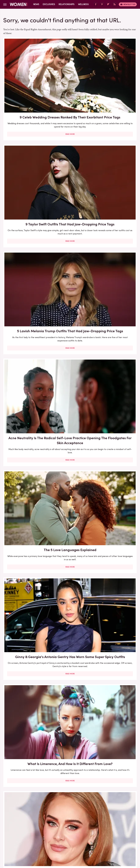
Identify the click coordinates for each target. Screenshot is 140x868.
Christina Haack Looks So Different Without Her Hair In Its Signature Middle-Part (115, 232)
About (55, 824)
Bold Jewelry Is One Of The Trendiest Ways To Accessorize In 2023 (24, 384)
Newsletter (128, 4)
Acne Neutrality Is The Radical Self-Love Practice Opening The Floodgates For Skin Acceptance (24, 154)
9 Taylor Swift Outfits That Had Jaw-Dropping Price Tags (70, 71)
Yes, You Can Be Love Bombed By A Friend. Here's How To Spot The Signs (116, 540)
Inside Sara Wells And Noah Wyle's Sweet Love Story (115, 459)
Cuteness (47, 842)
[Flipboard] (108, 4)
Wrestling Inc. (70, 845)
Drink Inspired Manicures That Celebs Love (70, 308)
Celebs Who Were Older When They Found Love (70, 537)
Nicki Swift (112, 842)
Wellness (83, 4)
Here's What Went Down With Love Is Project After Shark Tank (24, 311)
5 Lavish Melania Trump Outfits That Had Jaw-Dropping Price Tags (115, 73)
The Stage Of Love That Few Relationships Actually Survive (24, 613)
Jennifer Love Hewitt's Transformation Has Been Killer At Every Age (24, 461)
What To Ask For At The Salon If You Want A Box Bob (116, 384)
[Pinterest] (102, 4)
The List (124, 842)
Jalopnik (26, 842)
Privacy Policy (81, 824)
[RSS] (115, 4)
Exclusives (49, 4)
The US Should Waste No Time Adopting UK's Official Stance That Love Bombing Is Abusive (70, 688)
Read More (24, 108)
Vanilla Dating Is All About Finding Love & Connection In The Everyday (70, 769)
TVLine (36, 842)
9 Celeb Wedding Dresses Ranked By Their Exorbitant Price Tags (24, 73)
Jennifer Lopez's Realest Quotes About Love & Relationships (116, 308)
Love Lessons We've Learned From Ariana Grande (24, 766)
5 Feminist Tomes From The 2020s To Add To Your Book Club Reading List (115, 685)
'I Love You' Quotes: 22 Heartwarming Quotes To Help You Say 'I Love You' (24, 685)
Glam (57, 842)
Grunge (67, 842)
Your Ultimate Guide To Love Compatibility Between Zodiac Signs (70, 459)
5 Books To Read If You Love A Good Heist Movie (115, 766)
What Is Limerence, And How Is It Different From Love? (24, 230)
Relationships (67, 4)
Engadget (14, 842)
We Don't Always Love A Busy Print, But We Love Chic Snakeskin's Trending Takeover (70, 386)
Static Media (54, 829)
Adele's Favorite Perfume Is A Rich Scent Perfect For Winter (70, 230)
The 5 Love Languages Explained (70, 147)
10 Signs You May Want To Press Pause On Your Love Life (116, 613)
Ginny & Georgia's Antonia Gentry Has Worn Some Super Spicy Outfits (115, 152)
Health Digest (80, 842)
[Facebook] (96, 4)
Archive (65, 824)
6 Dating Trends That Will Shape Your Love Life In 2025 (24, 537)
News (36, 4)
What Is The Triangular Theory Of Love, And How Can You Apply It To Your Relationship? (70, 615)
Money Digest (97, 842)
